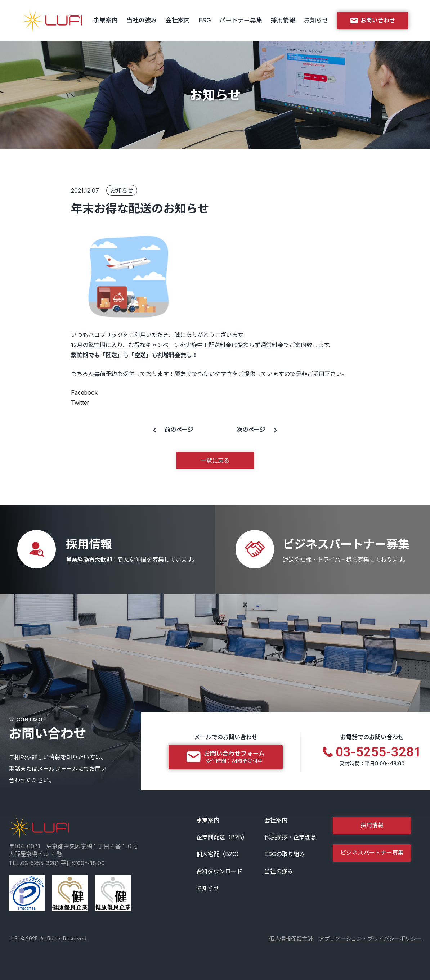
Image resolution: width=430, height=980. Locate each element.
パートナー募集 (241, 20)
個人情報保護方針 (291, 939)
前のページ (179, 430)
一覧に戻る (215, 460)
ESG (205, 20)
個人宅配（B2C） (219, 854)
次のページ (251, 430)
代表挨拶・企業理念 (290, 837)
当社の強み (142, 20)
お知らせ (316, 20)
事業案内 (106, 20)
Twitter (80, 403)
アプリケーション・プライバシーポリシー (370, 939)
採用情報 (283, 20)
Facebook (84, 392)
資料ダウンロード (219, 871)
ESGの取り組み (285, 854)
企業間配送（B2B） (222, 837)
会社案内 (178, 20)
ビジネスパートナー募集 (372, 853)
